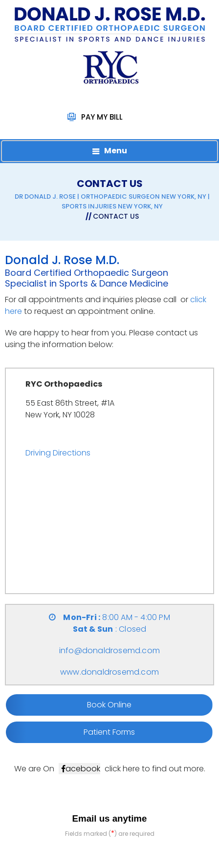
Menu (116, 151)
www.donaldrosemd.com (109, 672)
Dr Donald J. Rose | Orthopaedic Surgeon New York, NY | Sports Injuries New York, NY (112, 201)
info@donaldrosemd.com (109, 651)
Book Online (109, 705)
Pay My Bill (102, 117)
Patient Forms (109, 732)
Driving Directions (58, 453)
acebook (83, 769)
